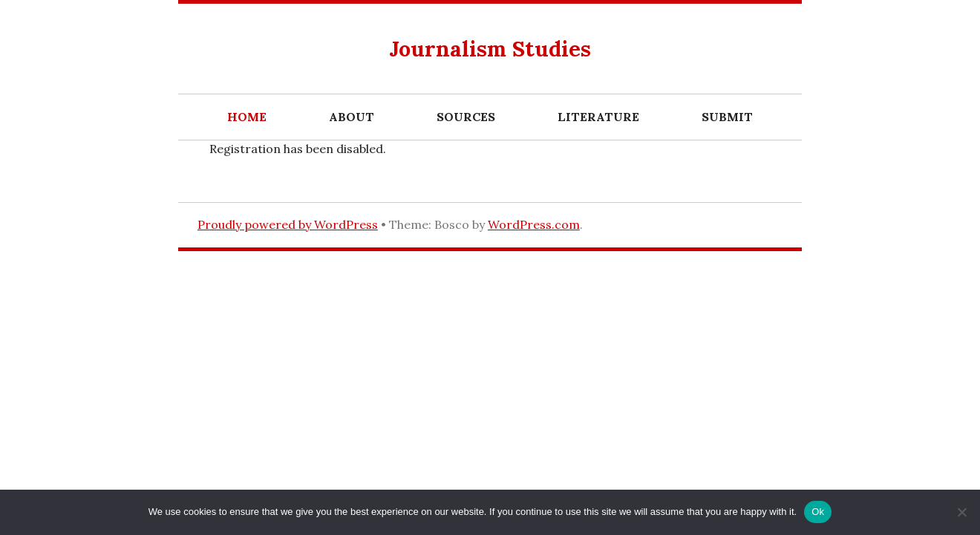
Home (247, 117)
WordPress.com (534, 224)
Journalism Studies (490, 49)
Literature (598, 117)
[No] (961, 512)
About (352, 117)
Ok (818, 512)
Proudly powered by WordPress (288, 224)
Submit (727, 117)
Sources (466, 117)
